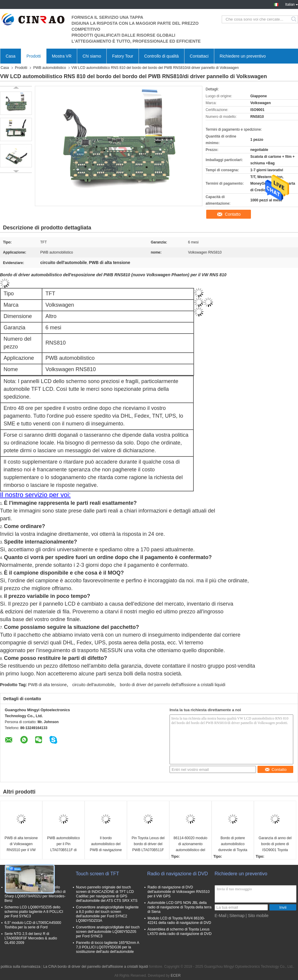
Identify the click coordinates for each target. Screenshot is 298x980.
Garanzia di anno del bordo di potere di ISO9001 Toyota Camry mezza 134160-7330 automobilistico (275, 844)
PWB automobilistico (49, 68)
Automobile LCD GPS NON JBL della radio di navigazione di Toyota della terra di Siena (180, 907)
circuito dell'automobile (93, 685)
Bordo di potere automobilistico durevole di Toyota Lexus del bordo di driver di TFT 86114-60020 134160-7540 (233, 844)
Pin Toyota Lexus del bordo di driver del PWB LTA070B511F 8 (148, 844)
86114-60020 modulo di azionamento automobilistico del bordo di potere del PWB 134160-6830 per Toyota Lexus (190, 844)
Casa (11, 56)
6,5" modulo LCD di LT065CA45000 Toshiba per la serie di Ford (33, 925)
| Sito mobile (257, 916)
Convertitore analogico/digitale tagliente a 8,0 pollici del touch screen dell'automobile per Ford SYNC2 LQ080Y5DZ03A (107, 914)
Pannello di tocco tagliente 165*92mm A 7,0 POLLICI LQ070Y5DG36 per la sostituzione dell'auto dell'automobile (107, 947)
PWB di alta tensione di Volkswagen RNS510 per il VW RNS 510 (21, 844)
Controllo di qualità (162, 56)
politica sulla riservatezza (20, 967)
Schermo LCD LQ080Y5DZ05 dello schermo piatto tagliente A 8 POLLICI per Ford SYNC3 (34, 912)
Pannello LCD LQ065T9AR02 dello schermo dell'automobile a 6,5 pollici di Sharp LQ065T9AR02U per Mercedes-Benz (35, 894)
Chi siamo (92, 56)
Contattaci (199, 56)
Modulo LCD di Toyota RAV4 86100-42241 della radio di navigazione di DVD (179, 920)
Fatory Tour (123, 56)
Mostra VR (62, 56)
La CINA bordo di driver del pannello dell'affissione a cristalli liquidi (96, 967)
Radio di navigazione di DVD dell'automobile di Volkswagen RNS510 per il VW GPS (179, 892)
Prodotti (34, 56)
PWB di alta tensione (47, 685)
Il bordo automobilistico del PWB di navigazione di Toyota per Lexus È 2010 (106, 844)
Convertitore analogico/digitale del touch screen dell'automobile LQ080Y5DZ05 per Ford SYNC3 (108, 932)
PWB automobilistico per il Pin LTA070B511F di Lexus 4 (63, 844)
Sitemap (237, 916)
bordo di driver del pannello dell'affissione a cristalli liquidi (173, 685)
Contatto (233, 214)
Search (294, 19)
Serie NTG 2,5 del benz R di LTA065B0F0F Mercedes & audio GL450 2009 (31, 938)
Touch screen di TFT (97, 874)
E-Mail (221, 916)
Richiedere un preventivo (243, 56)
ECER (176, 976)
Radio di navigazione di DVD (178, 874)
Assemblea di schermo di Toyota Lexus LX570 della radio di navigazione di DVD (180, 932)
